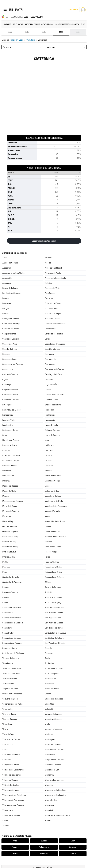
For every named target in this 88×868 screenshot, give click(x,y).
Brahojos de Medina (11, 319)
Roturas (6, 597)
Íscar (47, 440)
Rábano (48, 582)
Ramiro (5, 587)
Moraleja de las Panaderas (56, 506)
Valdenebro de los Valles (12, 704)
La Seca (48, 455)
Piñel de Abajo (51, 552)
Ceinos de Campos (10, 374)
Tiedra (48, 658)
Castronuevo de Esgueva (13, 364)
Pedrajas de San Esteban (55, 537)
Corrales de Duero (10, 395)
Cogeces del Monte (10, 390)
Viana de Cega (8, 734)
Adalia (5, 258)
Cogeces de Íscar (52, 384)
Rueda (5, 603)
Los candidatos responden (67, 24)
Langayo (6, 450)
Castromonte (50, 359)
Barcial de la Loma (10, 288)
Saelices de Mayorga (53, 603)
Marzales (49, 471)
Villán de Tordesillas (11, 785)
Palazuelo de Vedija (10, 537)
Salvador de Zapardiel (12, 608)
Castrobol (6, 354)
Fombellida (49, 410)
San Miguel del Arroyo (12, 618)
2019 (27, 32)
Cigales (5, 379)
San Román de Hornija (54, 628)
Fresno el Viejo (8, 420)
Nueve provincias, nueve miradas (39, 24)
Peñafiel (48, 542)
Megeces (49, 486)
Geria (5, 435)
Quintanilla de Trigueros (12, 582)
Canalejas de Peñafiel (54, 334)
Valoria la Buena (9, 714)
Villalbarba (49, 775)
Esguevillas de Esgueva (12, 410)
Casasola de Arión (10, 344)
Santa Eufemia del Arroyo (55, 633)
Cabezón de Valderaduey (55, 324)
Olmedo (48, 526)
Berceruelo (49, 298)
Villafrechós (50, 755)
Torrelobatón (50, 679)
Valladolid (49, 709)
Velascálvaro (8, 724)
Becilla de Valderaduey (12, 293)
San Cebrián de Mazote (54, 608)
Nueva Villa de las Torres (55, 521)
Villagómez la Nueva (11, 765)
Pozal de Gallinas (52, 562)
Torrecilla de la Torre (11, 673)
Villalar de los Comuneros (13, 770)
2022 (10, 32)
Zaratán (6, 826)
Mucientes (7, 516)
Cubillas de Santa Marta (55, 395)
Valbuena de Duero (10, 699)
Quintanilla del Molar (11, 577)
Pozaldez (6, 567)
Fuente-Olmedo (51, 425)
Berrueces (7, 303)
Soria (15, 854)
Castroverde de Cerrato (55, 369)
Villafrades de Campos (54, 750)
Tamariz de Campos (11, 658)
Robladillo (49, 592)
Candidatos (18, 24)
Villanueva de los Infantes (55, 795)
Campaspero (50, 329)
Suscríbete (73, 10)
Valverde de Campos (53, 714)
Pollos (47, 557)
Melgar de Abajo (9, 491)
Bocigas (6, 308)
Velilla (47, 724)
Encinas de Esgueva (53, 405)
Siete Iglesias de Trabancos (14, 653)
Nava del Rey (8, 521)
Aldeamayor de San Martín (13, 273)
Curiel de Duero (51, 400)
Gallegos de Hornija (10, 430)
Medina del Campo (53, 481)
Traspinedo (49, 684)
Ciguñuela (49, 379)
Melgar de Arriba (52, 491)
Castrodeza (50, 354)
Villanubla (49, 785)
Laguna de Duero (10, 445)
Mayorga (6, 481)
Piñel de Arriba (9, 557)
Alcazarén (7, 268)
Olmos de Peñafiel (52, 532)
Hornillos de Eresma (11, 440)
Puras (5, 572)
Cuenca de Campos (10, 400)
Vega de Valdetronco (53, 719)
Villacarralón (8, 744)
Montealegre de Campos (13, 501)
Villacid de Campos (53, 744)
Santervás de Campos (12, 638)
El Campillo (7, 405)
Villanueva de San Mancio (13, 800)
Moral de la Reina (10, 506)
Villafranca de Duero (11, 755)
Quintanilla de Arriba (53, 572)
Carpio (48, 339)
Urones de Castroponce (12, 694)
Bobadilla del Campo (53, 303)
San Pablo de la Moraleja (13, 623)
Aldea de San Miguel (53, 268)
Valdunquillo (7, 709)
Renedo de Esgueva (53, 587)
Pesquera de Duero (53, 547)
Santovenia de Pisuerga (12, 643)
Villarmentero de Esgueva (13, 805)
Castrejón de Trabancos (55, 344)
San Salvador (8, 633)
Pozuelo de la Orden (53, 567)
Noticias (7, 24)
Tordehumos (8, 663)
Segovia (73, 847)
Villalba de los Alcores (12, 775)
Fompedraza (8, 415)
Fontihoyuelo (50, 415)
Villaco (5, 750)
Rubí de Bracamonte (53, 597)
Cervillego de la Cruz (53, 374)
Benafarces (50, 293)
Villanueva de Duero (11, 790)
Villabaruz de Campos (11, 739)
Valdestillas (49, 704)
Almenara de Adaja (53, 273)
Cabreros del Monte (11, 329)
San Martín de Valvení (54, 613)
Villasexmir (49, 805)
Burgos (44, 841)
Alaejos (48, 263)
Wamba (48, 821)
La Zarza (48, 461)
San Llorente (8, 613)
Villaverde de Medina (11, 815)
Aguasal (48, 258)
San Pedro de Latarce (54, 623)
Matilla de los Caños (53, 476)
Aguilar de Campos (10, 263)
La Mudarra (50, 445)
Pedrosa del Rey (9, 542)
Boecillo (6, 314)
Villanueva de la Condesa (55, 790)
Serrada (48, 648)
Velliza (5, 729)
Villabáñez (49, 734)
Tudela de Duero (52, 689)
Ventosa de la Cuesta (53, 729)
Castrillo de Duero (10, 349)
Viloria (5, 821)
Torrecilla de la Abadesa (12, 668)
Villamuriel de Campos (54, 780)
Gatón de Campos (52, 430)
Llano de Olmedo (9, 466)
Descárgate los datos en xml (44, 241)
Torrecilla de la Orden (54, 668)
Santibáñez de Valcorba (55, 638)
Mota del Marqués (52, 511)
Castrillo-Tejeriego (52, 349)
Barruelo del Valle (52, 288)
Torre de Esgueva (52, 673)
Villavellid (49, 810)
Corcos (48, 390)
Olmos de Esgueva (10, 532)
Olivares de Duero (10, 526)
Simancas (49, 653)
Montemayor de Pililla (54, 501)
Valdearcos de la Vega (54, 699)
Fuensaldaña (50, 420)
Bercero (6, 298)
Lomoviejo (49, 466)
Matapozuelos (8, 476)
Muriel (47, 516)
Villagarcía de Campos (54, 760)
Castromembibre (9, 359)
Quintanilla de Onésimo (54, 577)
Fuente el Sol (8, 425)
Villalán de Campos (53, 765)
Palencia (15, 847)
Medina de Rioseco (10, 486)
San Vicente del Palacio (55, 643)
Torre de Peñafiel (10, 679)
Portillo (5, 562)
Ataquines (7, 283)
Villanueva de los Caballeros (14, 795)
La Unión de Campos (11, 461)
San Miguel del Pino (53, 618)
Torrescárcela (8, 684)
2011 (61, 32)
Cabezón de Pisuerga (11, 324)
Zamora (73, 854)
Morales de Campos (11, 511)
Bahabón (49, 283)
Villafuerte (7, 760)
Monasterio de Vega (53, 496)
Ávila (15, 841)
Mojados (6, 496)
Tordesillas (49, 663)
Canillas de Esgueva (11, 339)
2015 (44, 32)
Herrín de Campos (52, 435)
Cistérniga (7, 384)
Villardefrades (51, 800)
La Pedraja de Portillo (11, 455)
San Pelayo (7, 628)
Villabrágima (50, 739)
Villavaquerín (8, 810)
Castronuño (50, 364)
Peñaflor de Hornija (10, 547)
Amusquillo (7, 278)
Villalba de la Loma (53, 770)
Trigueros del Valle (10, 689)
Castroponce (8, 369)
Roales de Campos (10, 592)
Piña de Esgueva (9, 552)
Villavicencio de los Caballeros (57, 815)
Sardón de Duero (9, 648)
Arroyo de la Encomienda (55, 278)
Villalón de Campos (10, 780)
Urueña (48, 694)
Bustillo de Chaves (52, 319)
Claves (84, 24)
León (73, 841)
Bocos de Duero (51, 308)
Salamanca (44, 847)
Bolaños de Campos (53, 314)
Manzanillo (7, 471)
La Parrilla (49, 450)
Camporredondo (9, 334)
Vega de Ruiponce (10, 719)
